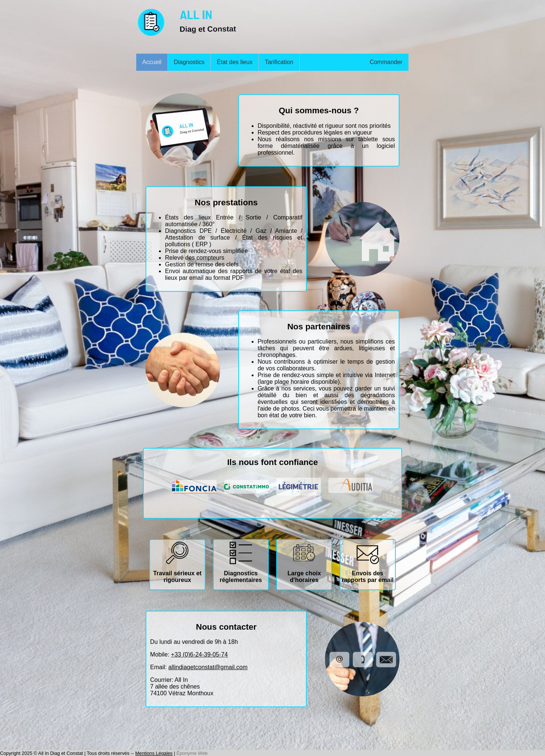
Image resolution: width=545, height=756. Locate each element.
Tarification (279, 62)
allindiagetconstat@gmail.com (208, 667)
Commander (386, 62)
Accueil (152, 62)
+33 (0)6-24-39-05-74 (199, 654)
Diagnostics (189, 62)
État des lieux (235, 62)
